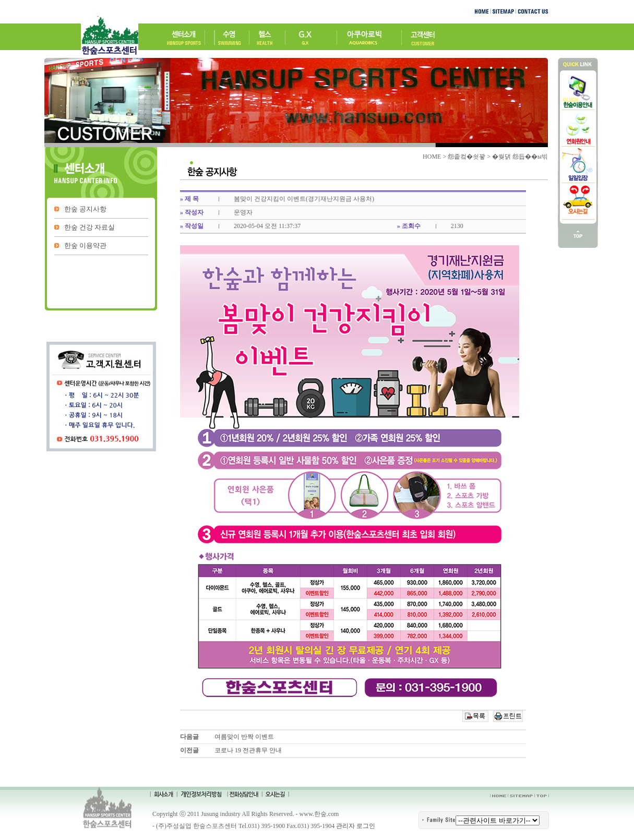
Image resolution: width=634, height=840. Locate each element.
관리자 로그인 (356, 826)
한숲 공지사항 (85, 209)
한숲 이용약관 (85, 245)
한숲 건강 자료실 (90, 227)
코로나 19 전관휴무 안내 (248, 750)
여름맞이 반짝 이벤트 (244, 737)
